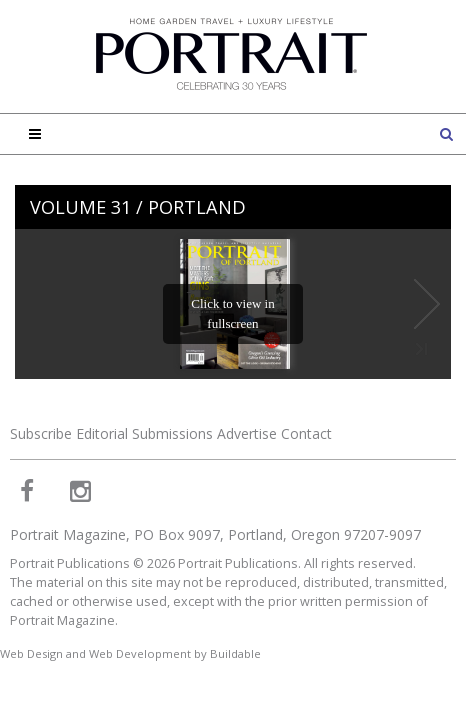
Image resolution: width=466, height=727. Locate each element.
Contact (306, 433)
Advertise (247, 433)
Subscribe (41, 433)
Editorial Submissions (144, 433)
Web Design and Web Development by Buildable (130, 653)
